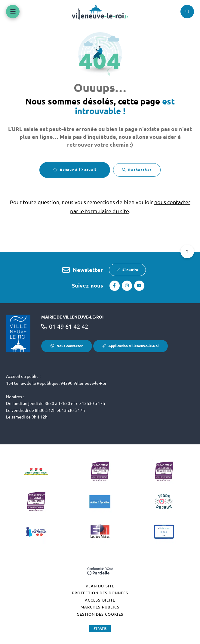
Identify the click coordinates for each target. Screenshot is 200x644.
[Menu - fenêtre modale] (13, 12)
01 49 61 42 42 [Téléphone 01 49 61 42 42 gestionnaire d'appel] (69, 327)
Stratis (100, 629)
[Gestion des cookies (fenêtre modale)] (100, 614)
